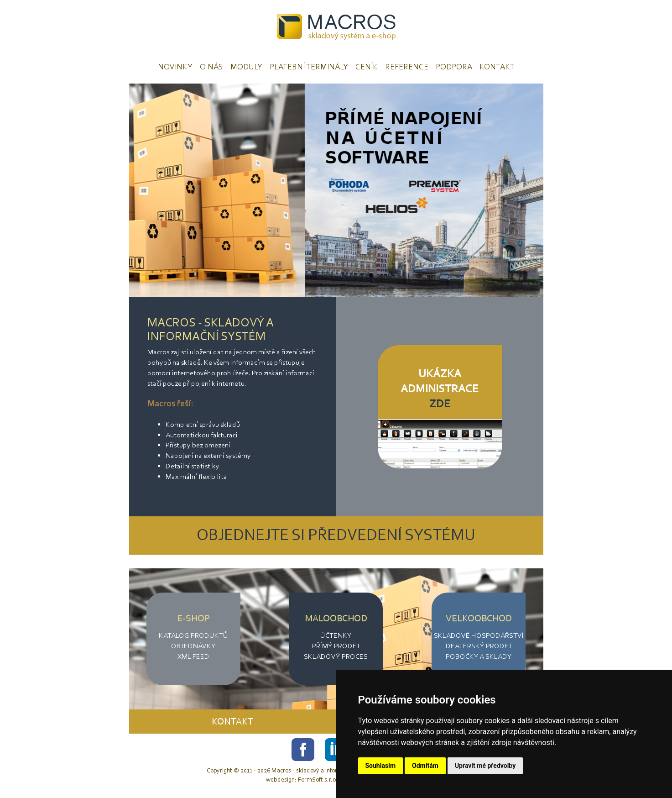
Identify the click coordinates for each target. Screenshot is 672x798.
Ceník (367, 67)
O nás (211, 67)
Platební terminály (309, 67)
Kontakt (497, 67)
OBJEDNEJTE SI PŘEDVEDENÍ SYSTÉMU (336, 534)
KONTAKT (232, 721)
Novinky (175, 67)
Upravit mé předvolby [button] (485, 766)
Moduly (246, 67)
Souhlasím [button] (381, 766)
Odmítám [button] (425, 766)
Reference (407, 67)
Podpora (454, 67)
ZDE (440, 403)
